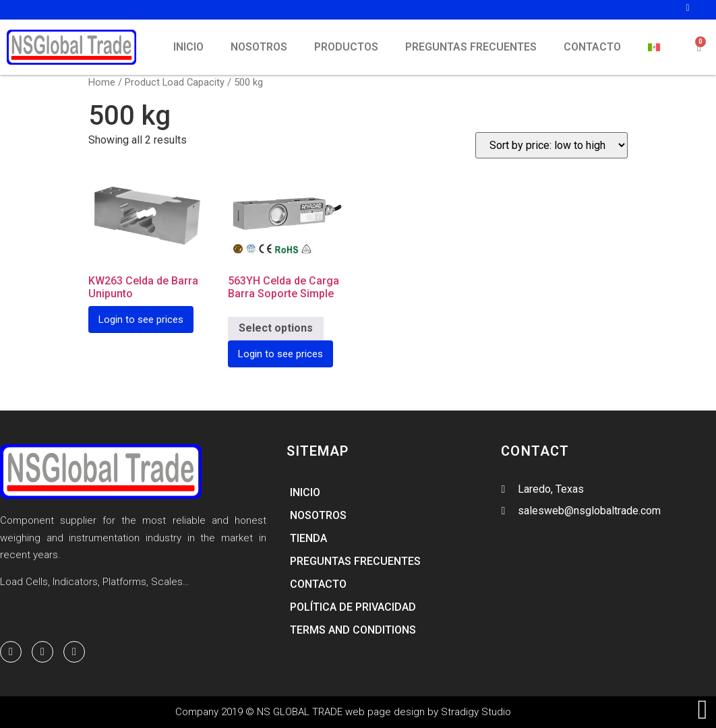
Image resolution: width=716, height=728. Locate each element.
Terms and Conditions (353, 630)
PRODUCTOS (346, 47)
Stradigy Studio (476, 712)
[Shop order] (551, 145)
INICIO (188, 47)
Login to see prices (141, 320)
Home (102, 82)
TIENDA (308, 538)
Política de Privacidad (353, 607)
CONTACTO (592, 47)
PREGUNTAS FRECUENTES (471, 47)
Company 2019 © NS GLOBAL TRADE (260, 712)
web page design (385, 712)
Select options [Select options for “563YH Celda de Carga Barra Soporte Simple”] (276, 328)
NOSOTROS (259, 47)
